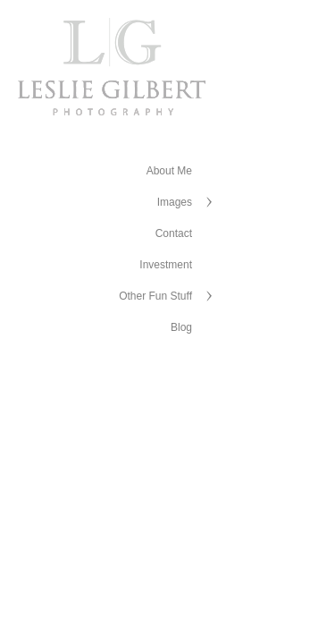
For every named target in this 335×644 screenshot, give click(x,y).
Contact (174, 233)
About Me (169, 171)
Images (175, 202)
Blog (181, 327)
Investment (166, 265)
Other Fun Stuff (155, 296)
